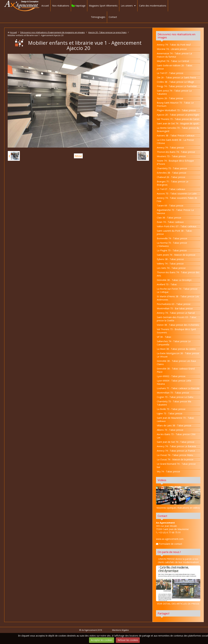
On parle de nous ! (169, 552)
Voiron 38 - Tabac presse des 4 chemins (178, 325)
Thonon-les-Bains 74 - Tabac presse (176, 152)
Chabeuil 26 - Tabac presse (171, 177)
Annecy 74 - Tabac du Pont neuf (174, 45)
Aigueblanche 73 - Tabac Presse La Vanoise (175, 212)
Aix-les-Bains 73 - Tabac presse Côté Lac (176, 436)
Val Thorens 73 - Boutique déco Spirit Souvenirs (176, 331)
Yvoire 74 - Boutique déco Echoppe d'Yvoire (175, 162)
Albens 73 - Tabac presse (170, 430)
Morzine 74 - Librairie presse (172, 49)
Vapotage (80, 6)
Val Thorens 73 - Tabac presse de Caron (178, 119)
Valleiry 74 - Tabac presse (170, 264)
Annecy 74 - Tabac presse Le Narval (176, 313)
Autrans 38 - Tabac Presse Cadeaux (176, 135)
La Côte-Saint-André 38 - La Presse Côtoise (175, 141)
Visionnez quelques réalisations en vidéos (178, 508)
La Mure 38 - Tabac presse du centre (176, 349)
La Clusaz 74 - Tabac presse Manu (175, 455)
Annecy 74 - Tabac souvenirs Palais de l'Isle (177, 200)
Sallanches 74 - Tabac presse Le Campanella (174, 343)
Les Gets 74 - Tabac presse (171, 268)
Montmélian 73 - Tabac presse (173, 393)
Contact (113, 17)
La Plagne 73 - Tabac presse (172, 250)
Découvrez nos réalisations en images (176, 36)
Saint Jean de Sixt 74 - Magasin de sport (178, 123)
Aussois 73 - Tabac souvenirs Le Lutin (177, 194)
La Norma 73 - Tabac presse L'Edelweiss (172, 244)
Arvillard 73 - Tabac (167, 284)
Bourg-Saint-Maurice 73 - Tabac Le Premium (175, 104)
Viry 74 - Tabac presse (168, 471)
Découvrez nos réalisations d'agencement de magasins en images (53, 32)
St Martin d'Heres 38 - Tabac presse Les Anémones (178, 298)
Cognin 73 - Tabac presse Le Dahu (175, 397)
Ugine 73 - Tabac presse (170, 413)
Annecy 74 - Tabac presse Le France (176, 451)
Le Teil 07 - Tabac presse (170, 73)
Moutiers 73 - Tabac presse (171, 156)
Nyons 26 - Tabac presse (170, 98)
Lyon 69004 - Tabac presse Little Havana (174, 382)
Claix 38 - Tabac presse (169, 218)
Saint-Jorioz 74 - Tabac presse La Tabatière (174, 92)
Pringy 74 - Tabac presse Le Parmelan (177, 86)
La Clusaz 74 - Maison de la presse (175, 459)
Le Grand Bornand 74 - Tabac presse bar (176, 465)
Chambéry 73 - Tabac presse (172, 168)
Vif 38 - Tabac (164, 337)
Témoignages (98, 17)
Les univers (127, 6)
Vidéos (162, 480)
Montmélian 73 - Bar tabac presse (175, 308)
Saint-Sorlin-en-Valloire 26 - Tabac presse (175, 67)
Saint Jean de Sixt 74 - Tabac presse (176, 442)
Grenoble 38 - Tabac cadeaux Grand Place (176, 370)
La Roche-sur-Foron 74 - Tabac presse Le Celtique (177, 290)
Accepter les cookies (102, 640)
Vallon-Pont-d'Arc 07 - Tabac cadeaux (177, 226)
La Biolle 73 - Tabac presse (171, 409)
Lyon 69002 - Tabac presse (171, 376)
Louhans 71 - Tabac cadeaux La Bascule (178, 388)
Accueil (45, 6)
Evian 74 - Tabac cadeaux (170, 222)
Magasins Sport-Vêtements (103, 6)
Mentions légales (120, 630)
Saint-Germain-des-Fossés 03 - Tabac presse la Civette (177, 319)
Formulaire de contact (169, 544)
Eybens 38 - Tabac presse (170, 259)
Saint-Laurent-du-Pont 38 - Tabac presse (174, 232)
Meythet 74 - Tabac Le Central (173, 61)
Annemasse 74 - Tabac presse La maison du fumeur (174, 55)
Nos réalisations (61, 6)
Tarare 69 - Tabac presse (170, 206)
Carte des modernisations (153, 6)
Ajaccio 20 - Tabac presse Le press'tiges (107, 32)
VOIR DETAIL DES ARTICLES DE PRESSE (178, 585)
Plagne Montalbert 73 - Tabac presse (176, 110)
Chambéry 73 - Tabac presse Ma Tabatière (174, 403)
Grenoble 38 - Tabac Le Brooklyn (174, 280)
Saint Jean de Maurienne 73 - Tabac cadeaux (175, 419)
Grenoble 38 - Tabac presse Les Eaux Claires (176, 363)
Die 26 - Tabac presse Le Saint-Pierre (176, 77)
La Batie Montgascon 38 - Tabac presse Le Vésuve (178, 355)
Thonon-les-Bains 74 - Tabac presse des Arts (178, 274)
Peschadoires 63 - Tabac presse (174, 304)
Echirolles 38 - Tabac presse (172, 173)
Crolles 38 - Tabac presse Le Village (175, 82)
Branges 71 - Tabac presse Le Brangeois (173, 183)
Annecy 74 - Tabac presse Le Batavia (176, 446)
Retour (78, 156)
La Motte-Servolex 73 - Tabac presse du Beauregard (178, 129)
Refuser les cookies (128, 640)
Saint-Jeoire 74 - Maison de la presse (176, 255)
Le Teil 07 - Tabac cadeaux (171, 189)
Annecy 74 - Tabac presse (170, 148)
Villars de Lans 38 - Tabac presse (174, 425)
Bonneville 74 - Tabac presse (172, 238)
